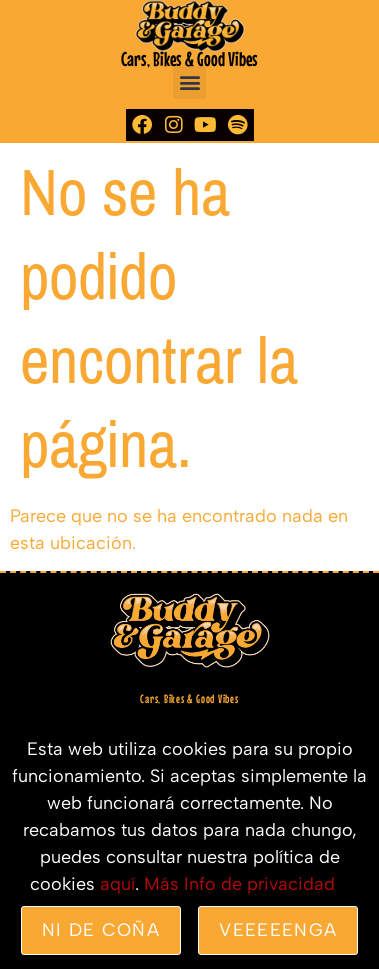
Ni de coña (101, 930)
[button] (189, 82)
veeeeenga (278, 930)
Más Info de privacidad (239, 884)
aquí (117, 884)
